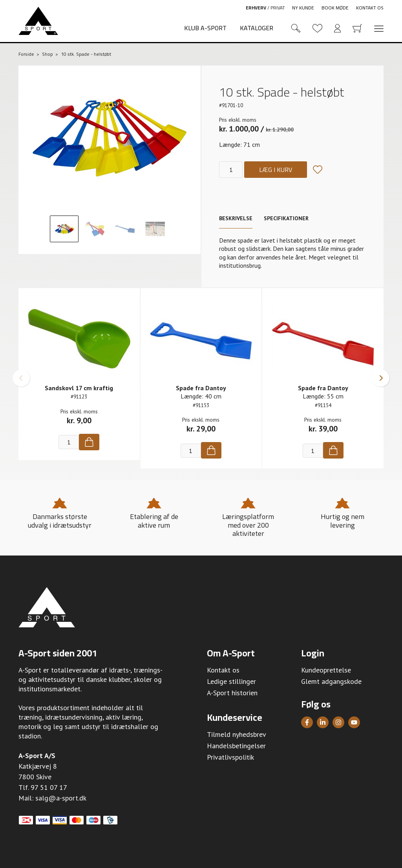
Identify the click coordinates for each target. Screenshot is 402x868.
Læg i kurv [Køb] (276, 170)
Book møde (335, 8)
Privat (278, 8)
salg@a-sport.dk (61, 798)
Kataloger (257, 28)
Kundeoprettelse (326, 670)
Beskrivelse (236, 218)
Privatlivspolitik (230, 757)
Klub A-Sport (205, 28)
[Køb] (89, 442)
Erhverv (256, 8)
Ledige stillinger (231, 681)
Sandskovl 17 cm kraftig (79, 388)
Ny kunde (303, 8)
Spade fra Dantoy (201, 388)
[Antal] (231, 170)
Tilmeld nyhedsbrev (237, 734)
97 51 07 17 (49, 787)
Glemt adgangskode (331, 681)
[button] (21, 378)
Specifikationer (286, 218)
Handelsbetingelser (236, 746)
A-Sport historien (232, 693)
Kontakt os (370, 8)
